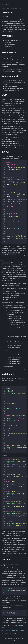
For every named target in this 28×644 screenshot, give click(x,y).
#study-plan (15, 630)
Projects (12, 8)
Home (3, 8)
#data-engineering (6, 630)
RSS (20, 8)
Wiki (16, 8)
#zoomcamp (13, 633)
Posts (7, 8)
